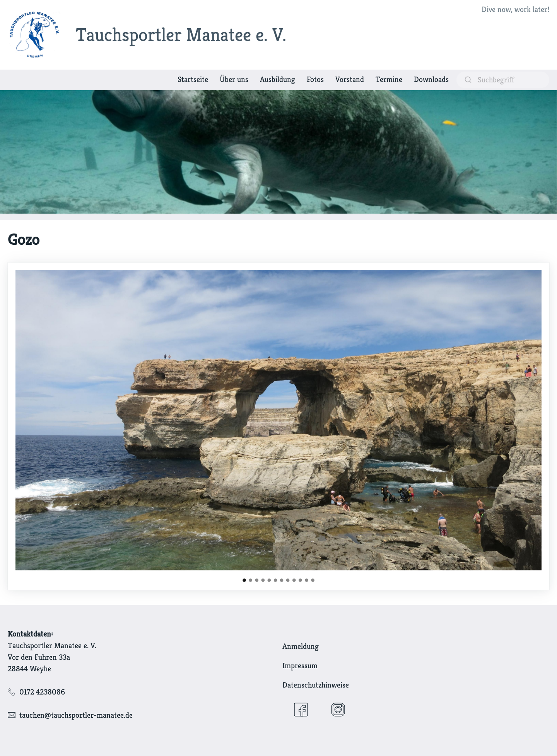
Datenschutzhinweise (316, 685)
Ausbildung (278, 79)
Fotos (315, 79)
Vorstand (350, 79)
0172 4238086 (42, 692)
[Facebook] (301, 710)
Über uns (234, 79)
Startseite (193, 79)
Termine (389, 79)
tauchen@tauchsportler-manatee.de (76, 715)
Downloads (431, 79)
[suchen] (503, 80)
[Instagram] (338, 710)
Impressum (300, 666)
